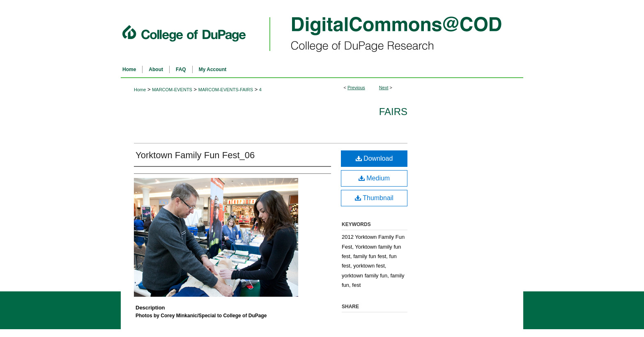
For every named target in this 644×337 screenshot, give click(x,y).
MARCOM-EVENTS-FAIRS (226, 90)
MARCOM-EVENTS (172, 90)
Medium (374, 178)
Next (384, 88)
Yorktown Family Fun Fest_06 (195, 155)
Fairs (393, 112)
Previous (356, 88)
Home (140, 90)
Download (374, 158)
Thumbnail (374, 198)
